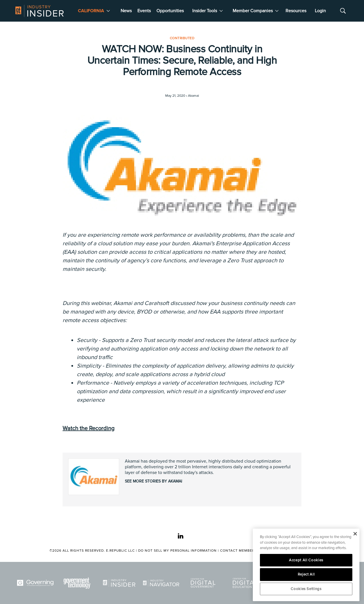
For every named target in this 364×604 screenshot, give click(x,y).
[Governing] (35, 583)
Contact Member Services (247, 551)
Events (144, 11)
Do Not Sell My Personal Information (177, 551)
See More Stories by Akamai (153, 481)
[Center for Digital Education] (245, 583)
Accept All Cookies (306, 560)
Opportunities (170, 11)
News (126, 11)
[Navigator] (161, 583)
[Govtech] (77, 583)
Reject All (306, 574)
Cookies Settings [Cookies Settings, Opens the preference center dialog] (306, 589)
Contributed (182, 38)
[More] (108, 11)
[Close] (355, 534)
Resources (296, 11)
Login (320, 11)
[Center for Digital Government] (203, 583)
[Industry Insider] (119, 583)
